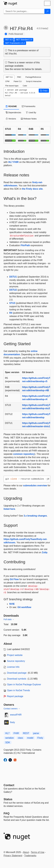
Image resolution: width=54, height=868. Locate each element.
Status (8, 799)
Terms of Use (38, 852)
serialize (10, 738)
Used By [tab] (31, 113)
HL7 (7, 733)
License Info (13, 667)
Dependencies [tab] (13, 113)
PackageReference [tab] (33, 77)
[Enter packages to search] (24, 11)
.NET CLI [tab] (9, 77)
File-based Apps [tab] (12, 86)
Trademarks (30, 856)
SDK (8, 742)
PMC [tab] (19, 77)
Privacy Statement (13, 856)
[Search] (47, 11)
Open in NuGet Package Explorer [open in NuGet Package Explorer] (24, 684)
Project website (15, 655)
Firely (40, 738)
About (26, 852)
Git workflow (24, 607)
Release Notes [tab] (29, 119)
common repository (24, 454)
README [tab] (11, 106)
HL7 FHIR (13, 162)
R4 (11, 313)
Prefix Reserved (16, 34)
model (30, 738)
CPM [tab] (7, 81)
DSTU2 (13, 290)
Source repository (16, 661)
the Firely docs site (32, 189)
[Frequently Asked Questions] (7, 813)
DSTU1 (13, 277)
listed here (9, 509)
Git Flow (14, 579)
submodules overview (35, 486)
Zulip (45, 552)
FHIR (16, 733)
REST (26, 733)
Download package (17, 673)
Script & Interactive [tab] (34, 81)
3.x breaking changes (35, 516)
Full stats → (9, 619)
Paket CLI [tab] (18, 81)
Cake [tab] (25, 86)
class (20, 738)
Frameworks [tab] (29, 106)
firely (13, 722)
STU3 (12, 303)
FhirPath (25, 245)
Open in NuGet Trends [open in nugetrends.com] (18, 690)
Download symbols (17, 679)
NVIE (12, 604)
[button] (44, 91)
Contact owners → (12, 709)
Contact (9, 785)
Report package (15, 696)
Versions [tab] (11, 119)
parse (36, 733)
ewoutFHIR (16, 715)
